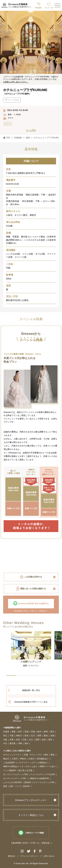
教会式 (6, 759)
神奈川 (19, 736)
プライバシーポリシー (29, 856)
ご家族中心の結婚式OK (39, 778)
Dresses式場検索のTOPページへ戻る (31, 702)
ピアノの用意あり (40, 763)
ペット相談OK (10, 771)
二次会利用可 (9, 763)
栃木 (39, 732)
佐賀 (44, 740)
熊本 (50, 740)
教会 (53, 755)
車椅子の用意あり (11, 767)
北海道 (6, 732)
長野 (39, 736)
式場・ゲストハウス (33, 755)
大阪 (5, 740)
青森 (14, 732)
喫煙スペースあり (48, 767)
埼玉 (5, 736)
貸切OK (28, 782)
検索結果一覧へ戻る (31, 690)
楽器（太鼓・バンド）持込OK (16, 786)
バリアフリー (23, 763)
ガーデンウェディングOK (14, 778)
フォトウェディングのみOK (43, 775)
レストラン (17, 755)
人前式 (15, 759)
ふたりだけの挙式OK (12, 782)
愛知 (46, 736)
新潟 (26, 736)
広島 (24, 740)
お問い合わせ (49, 856)
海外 (26, 743)
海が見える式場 (25, 771)
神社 (46, 755)
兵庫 (12, 740)
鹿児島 (13, 743)
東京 (52, 732)
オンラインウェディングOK (15, 775)
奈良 (18, 740)
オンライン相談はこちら (31, 815)
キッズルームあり (29, 767)
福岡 (37, 740)
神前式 (23, 759)
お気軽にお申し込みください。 (16, 82)
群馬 (46, 732)
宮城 (26, 732)
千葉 (12, 736)
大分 (5, 743)
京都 (52, 736)
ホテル (6, 755)
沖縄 (20, 743)
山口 (31, 740)
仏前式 (31, 759)
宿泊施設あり (43, 759)
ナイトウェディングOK (44, 782)
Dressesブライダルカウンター (31, 800)
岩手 (20, 732)
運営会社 (12, 856)
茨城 (33, 732)
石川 (33, 736)
